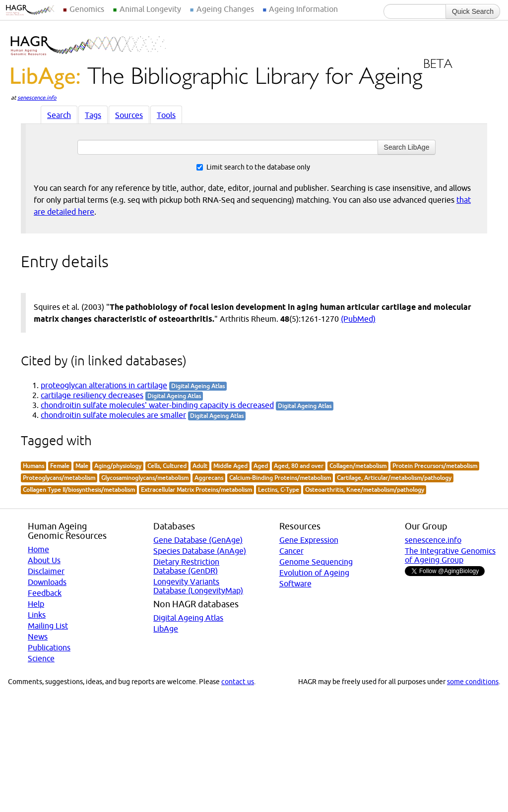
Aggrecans (209, 478)
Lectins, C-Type (279, 490)
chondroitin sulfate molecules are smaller (113, 415)
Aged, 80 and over (299, 466)
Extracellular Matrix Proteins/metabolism (196, 490)
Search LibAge (407, 147)
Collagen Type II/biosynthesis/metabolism (79, 490)
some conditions (473, 682)
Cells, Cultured (167, 466)
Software (295, 583)
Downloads (47, 582)
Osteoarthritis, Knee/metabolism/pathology (365, 490)
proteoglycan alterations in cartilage (104, 385)
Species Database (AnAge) (200, 551)
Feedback (45, 593)
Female (60, 466)
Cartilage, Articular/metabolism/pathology (394, 478)
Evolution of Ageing (314, 573)
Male (82, 466)
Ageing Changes (225, 9)
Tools (166, 115)
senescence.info (37, 98)
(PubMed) (358, 319)
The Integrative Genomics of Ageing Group (450, 555)
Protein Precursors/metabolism (435, 466)
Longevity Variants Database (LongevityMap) (198, 586)
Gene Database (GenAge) (198, 540)
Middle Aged (230, 466)
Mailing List (48, 626)
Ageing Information (303, 9)
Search (59, 115)
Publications (49, 647)
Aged (261, 466)
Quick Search (473, 11)
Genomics (87, 9)
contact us (238, 682)
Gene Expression (309, 540)
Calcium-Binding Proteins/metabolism (280, 478)
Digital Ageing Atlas (188, 618)
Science (41, 658)
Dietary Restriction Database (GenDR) (186, 566)
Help (36, 604)
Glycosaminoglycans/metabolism (145, 478)
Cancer (291, 551)
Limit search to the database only (253, 167)
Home (38, 549)
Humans (33, 466)
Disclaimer (46, 571)
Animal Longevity (150, 9)
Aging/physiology (118, 466)
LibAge (166, 629)
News (38, 637)
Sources (129, 115)
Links (37, 615)
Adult (200, 466)
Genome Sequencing (316, 562)
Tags (93, 115)
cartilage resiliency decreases (92, 395)
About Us (44, 560)
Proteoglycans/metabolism (59, 478)
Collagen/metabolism (358, 466)
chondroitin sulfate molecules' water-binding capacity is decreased (157, 405)
